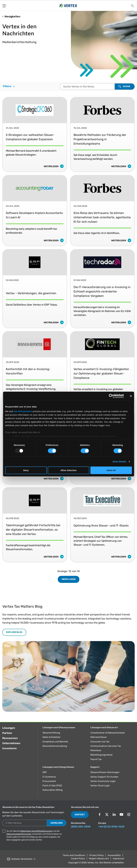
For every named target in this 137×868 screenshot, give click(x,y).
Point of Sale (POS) (52, 786)
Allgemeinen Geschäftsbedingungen (36, 831)
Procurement (49, 781)
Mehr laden (69, 579)
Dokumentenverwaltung (55, 746)
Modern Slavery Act (99, 859)
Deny (26, 470)
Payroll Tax (96, 759)
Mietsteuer (96, 750)
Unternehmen (11, 743)
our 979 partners (23, 411)
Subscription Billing (53, 790)
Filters (9, 86)
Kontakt (80, 815)
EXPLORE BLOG (14, 632)
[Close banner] (131, 396)
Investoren (9, 748)
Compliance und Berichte (55, 742)
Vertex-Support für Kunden (104, 777)
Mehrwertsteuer (99, 737)
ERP (45, 772)
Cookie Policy (78, 859)
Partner (7, 733)
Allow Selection (68, 470)
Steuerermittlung (51, 733)
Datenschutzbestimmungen (19, 834)
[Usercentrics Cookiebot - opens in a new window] (111, 396)
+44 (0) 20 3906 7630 (111, 827)
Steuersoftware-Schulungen (105, 772)
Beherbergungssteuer (102, 755)
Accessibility (114, 855)
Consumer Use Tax (100, 742)
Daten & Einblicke (51, 737)
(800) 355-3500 (81, 827)
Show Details (119, 462)
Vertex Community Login (103, 781)
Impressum (119, 859)
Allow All (111, 470)
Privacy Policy (96, 855)
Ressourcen (10, 738)
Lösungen (9, 728)
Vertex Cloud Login (100, 786)
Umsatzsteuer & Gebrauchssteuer (108, 733)
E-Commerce (49, 777)
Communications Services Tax (106, 746)
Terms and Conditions (74, 855)
